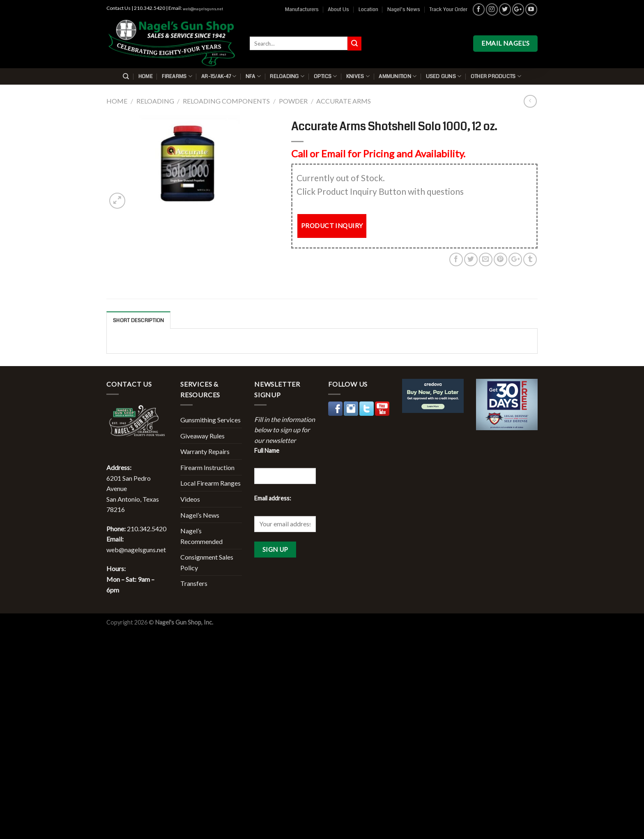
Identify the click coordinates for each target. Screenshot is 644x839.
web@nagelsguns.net (203, 9)
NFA (253, 76)
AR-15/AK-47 (219, 76)
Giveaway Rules (202, 436)
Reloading (287, 76)
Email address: (273, 498)
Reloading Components (226, 101)
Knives (358, 76)
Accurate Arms (344, 101)
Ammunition (398, 76)
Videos (190, 499)
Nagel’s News (404, 9)
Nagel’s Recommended (201, 536)
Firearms (177, 76)
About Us (338, 9)
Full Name (267, 451)
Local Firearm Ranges (210, 483)
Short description (138, 320)
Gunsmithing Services (210, 420)
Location (368, 9)
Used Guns (444, 76)
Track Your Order (448, 9)
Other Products (496, 76)
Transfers (194, 583)
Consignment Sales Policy (207, 562)
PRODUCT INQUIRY (332, 226)
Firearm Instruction (207, 467)
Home (146, 76)
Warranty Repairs (205, 451)
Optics (325, 76)
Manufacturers (302, 9)
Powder (293, 101)
